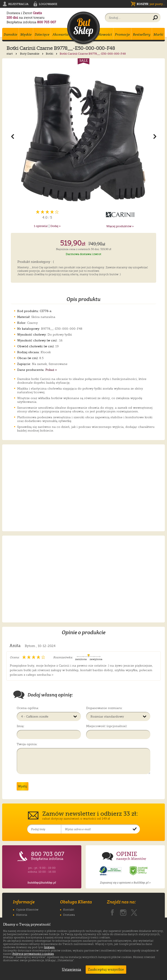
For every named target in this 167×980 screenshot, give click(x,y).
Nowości (105, 34)
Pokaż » (51, 370)
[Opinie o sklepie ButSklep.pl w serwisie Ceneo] (139, 871)
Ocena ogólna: (28, 708)
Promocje (122, 34)
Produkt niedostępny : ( (36, 262)
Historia (22, 915)
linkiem (49, 947)
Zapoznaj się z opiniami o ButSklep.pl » (125, 883)
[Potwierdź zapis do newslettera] (135, 829)
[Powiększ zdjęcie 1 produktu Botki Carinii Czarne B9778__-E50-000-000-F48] (83, 136)
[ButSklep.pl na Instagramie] (123, 912)
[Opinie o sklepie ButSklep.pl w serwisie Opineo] (111, 871)
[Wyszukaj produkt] (155, 18)
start (12, 54)
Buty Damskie (32, 54)
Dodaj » (55, 226)
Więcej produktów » (120, 226)
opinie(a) (41, 226)
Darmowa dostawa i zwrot (83, 254)
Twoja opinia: (27, 744)
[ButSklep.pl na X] (134, 912)
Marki (158, 34)
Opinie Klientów (27, 910)
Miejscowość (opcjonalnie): (107, 726)
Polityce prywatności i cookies (33, 954)
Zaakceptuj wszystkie (106, 970)
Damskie (11, 34)
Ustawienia (70, 970)
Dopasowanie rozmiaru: (104, 708)
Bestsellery (142, 34)
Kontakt (69, 910)
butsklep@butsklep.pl (42, 883)
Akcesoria (60, 34)
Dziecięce (42, 34)
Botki (52, 54)
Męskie (26, 34)
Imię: (21, 726)
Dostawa (69, 915)
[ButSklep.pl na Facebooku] (112, 912)
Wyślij (23, 786)
